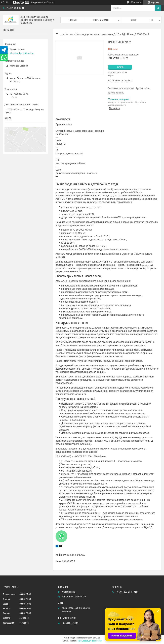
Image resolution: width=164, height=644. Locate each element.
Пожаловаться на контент (89, 641)
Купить (120, 67)
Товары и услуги (101, 20)
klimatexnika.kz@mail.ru (22, 53)
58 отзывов (136, 2)
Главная (73, 20)
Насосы (69, 34)
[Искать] (158, 8)
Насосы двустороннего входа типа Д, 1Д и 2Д (100, 34)
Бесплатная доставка (120, 80)
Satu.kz (96, 638)
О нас (133, 20)
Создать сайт (37, 2)
